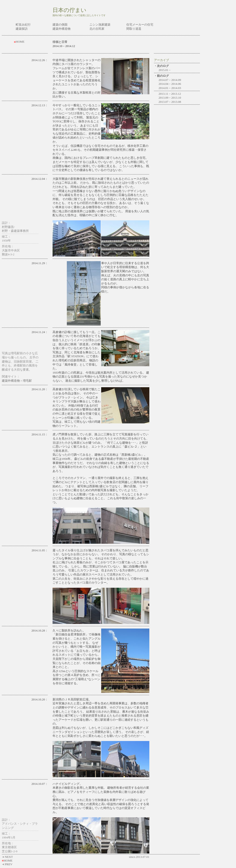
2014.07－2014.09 (170, 80)
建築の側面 (60, 25)
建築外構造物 (62, 29)
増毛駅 (27, 381)
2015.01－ (165, 70)
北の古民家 (97, 29)
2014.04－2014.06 (170, 84)
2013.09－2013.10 (170, 98)
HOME (20, 42)
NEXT (9, 857)
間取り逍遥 (134, 29)
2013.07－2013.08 (170, 102)
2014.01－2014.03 (170, 88)
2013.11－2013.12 (170, 94)
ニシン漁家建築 (100, 25)
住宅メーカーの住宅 (140, 25)
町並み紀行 (23, 25)
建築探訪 (22, 29)
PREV (9, 864)
